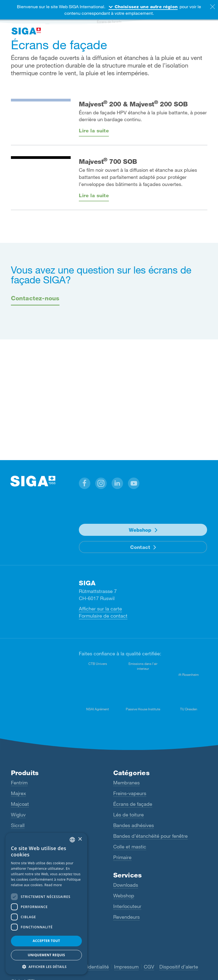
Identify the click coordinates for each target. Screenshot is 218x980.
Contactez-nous (35, 298)
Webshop (140, 530)
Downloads (126, 885)
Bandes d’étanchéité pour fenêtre (150, 836)
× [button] (80, 839)
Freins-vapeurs (130, 793)
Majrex (18, 793)
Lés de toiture (129, 815)
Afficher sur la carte (100, 609)
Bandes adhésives (134, 825)
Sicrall (18, 825)
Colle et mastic (130, 847)
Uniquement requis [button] (47, 955)
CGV (149, 967)
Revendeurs (126, 917)
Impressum (126, 967)
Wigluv (18, 815)
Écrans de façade (133, 804)
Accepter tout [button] (46, 941)
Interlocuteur (127, 906)
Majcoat (20, 804)
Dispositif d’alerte (179, 967)
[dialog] (46, 904)
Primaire (122, 857)
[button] (85, 483)
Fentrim (19, 783)
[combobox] (72, 840)
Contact (140, 547)
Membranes (126, 783)
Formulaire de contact (103, 616)
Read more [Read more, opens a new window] (53, 885)
